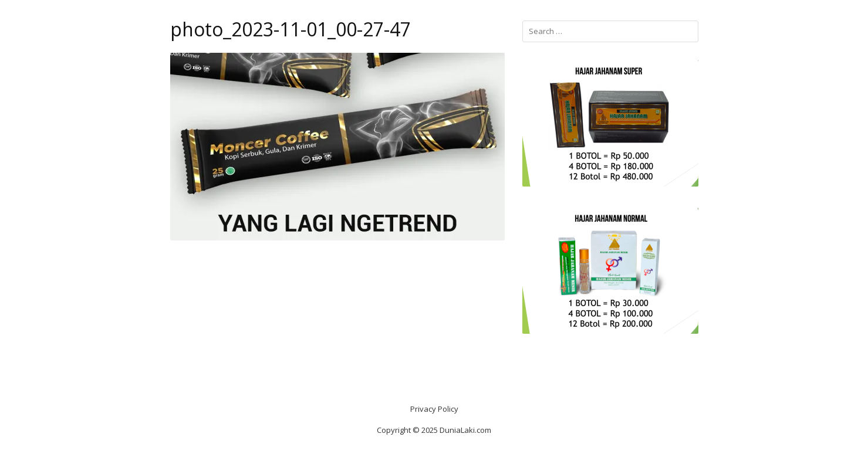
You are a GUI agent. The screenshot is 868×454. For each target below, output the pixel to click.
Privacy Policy (434, 409)
